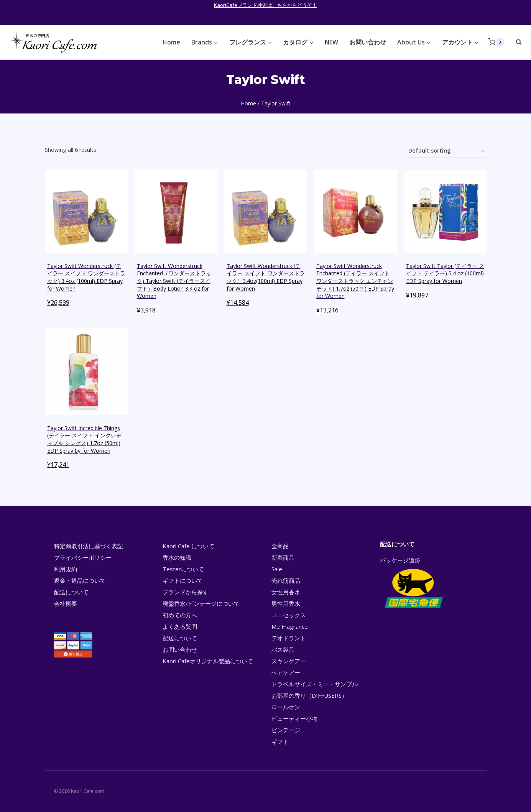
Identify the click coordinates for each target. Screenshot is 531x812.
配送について (71, 592)
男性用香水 (286, 603)
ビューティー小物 (294, 718)
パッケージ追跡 (413, 583)
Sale (277, 569)
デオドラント (289, 638)
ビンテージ (286, 730)
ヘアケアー (286, 672)
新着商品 (283, 557)
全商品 (280, 546)
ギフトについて (183, 580)
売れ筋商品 (286, 580)
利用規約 (66, 569)
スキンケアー (289, 661)
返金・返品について (80, 580)
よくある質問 (180, 626)
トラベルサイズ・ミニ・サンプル (315, 684)
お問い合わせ (368, 42)
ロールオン (286, 707)
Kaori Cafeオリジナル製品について (208, 661)
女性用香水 (286, 592)
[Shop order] (446, 151)
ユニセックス (289, 615)
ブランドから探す (186, 592)
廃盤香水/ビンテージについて (201, 603)
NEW (331, 42)
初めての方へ (180, 615)
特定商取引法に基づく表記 (89, 546)
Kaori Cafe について (188, 546)
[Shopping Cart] (496, 42)
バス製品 (283, 649)
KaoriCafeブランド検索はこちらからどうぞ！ (265, 5)
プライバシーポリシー (83, 557)
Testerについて (183, 569)
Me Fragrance (290, 626)
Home (171, 42)
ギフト (280, 741)
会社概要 (66, 603)
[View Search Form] (515, 42)
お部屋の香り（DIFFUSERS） (309, 695)
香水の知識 (177, 557)
